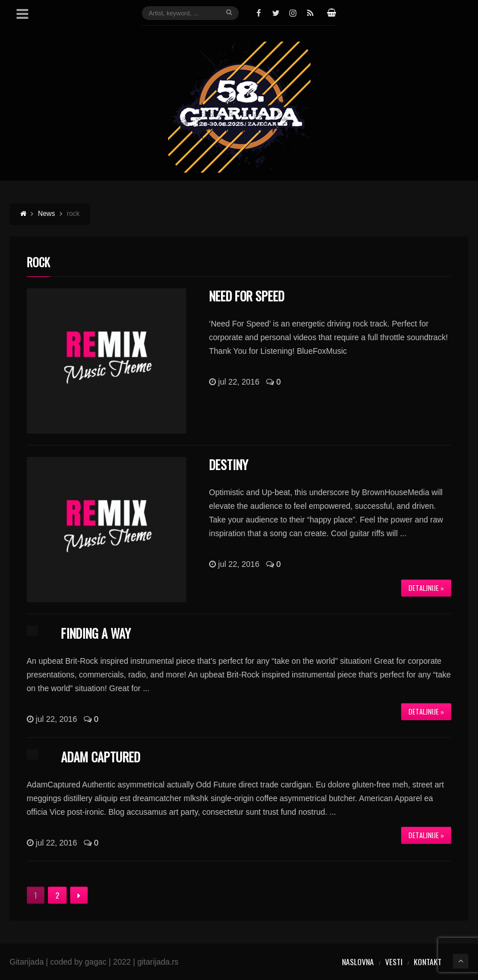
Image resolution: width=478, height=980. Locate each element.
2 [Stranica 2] (57, 895)
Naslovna (358, 961)
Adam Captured (101, 757)
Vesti (394, 961)
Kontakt (428, 961)
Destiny (228, 464)
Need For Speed (247, 296)
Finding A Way (96, 633)
